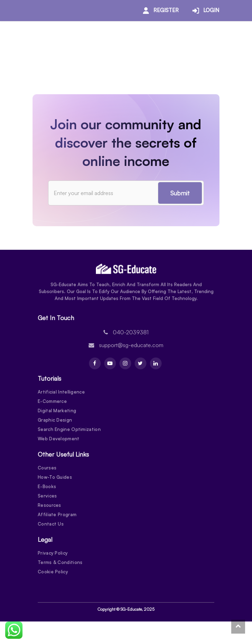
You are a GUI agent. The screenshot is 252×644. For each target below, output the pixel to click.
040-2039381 (131, 332)
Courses (47, 468)
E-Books (47, 486)
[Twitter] (141, 363)
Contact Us (51, 524)
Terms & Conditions (60, 562)
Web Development (59, 439)
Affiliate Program (57, 514)
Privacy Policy (53, 553)
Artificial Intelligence (61, 392)
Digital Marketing (57, 411)
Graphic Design (55, 420)
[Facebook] (95, 363)
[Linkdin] (156, 363)
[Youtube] (110, 363)
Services (47, 496)
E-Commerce (52, 401)
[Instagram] (125, 363)
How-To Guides (55, 477)
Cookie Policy (53, 572)
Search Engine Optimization (69, 429)
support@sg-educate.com (131, 345)
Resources (49, 505)
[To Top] (238, 627)
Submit (178, 193)
